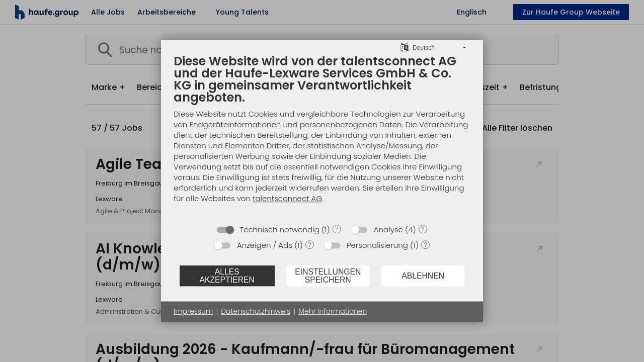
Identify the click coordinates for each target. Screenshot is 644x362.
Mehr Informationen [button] (333, 311)
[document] (322, 136)
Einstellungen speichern (328, 276)
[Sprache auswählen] (404, 47)
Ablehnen (423, 276)
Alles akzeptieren (227, 276)
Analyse (388, 230)
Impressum (193, 311)
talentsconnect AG (287, 198)
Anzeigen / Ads (265, 245)
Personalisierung (377, 245)
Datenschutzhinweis (256, 311)
